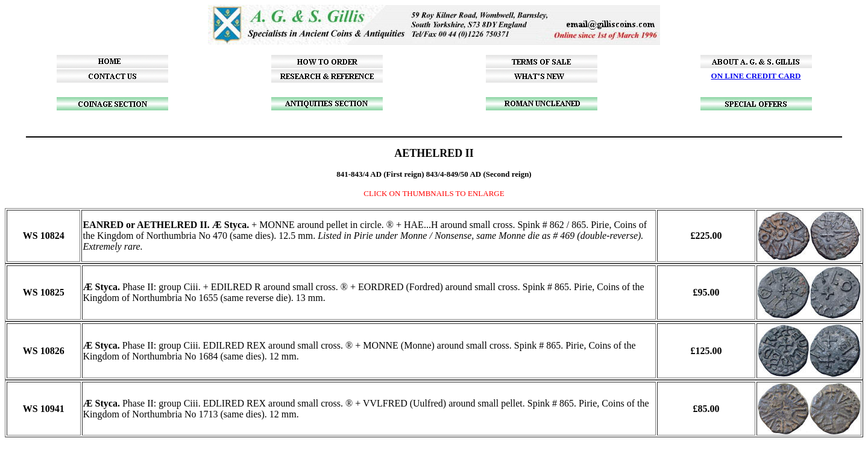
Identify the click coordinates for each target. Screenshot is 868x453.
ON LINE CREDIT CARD (756, 76)
